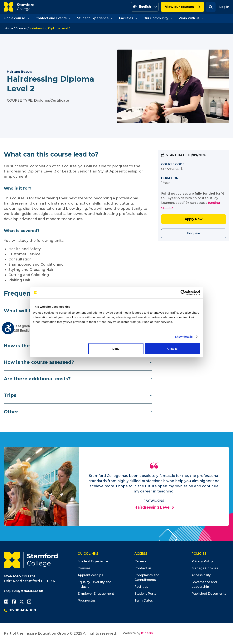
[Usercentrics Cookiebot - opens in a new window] (183, 293)
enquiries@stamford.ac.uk (23, 591)
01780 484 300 (20, 610)
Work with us (191, 18)
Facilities (128, 18)
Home (9, 28)
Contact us (143, 568)
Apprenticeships (90, 575)
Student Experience (95, 18)
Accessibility (201, 575)
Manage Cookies (205, 568)
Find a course (17, 18)
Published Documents (209, 594)
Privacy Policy (202, 561)
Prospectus (87, 600)
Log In (224, 7)
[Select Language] (145, 7)
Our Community (158, 18)
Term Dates (144, 600)
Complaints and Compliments (147, 577)
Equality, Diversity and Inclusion (95, 584)
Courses (21, 28)
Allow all (173, 349)
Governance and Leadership (204, 584)
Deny (116, 349)
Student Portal (146, 594)
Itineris (147, 633)
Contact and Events (53, 18)
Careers (141, 561)
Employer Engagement (96, 594)
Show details (184, 336)
